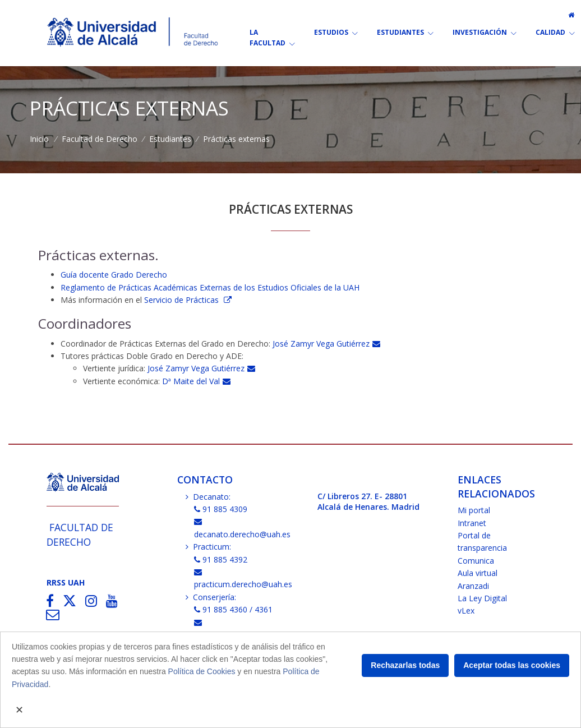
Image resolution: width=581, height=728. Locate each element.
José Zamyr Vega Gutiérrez (326, 344)
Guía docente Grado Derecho (115, 275)
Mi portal (474, 510)
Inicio (39, 139)
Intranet (472, 523)
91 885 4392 (221, 559)
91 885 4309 (221, 509)
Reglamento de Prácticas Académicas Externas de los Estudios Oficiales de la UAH (210, 287)
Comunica (476, 561)
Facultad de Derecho (100, 139)
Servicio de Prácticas (183, 300)
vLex (466, 610)
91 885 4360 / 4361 (234, 609)
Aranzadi (473, 586)
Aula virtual (478, 573)
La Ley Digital (482, 598)
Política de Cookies (202, 671)
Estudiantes (170, 139)
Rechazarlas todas (405, 665)
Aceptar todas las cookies (512, 665)
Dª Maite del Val (196, 381)
